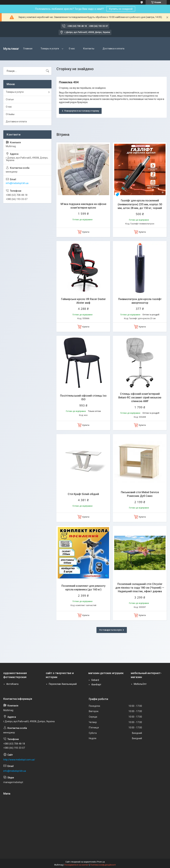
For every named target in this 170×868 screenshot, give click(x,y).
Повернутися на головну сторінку (82, 111)
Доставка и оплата (113, 49)
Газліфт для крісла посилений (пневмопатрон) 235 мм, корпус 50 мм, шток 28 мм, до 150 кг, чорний (140, 204)
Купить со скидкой (121, 9)
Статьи (10, 99)
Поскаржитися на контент (77, 865)
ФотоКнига (12, 684)
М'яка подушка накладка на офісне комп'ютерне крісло (83, 206)
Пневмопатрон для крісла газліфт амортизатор (140, 301)
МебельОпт (140, 684)
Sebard (95, 680)
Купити (86, 232)
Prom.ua (101, 862)
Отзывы (10, 114)
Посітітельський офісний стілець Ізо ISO (83, 398)
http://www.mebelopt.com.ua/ (19, 760)
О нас (72, 49)
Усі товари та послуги (110, 630)
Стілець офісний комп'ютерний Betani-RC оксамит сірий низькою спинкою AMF (140, 398)
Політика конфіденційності (103, 865)
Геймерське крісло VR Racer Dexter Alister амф (83, 301)
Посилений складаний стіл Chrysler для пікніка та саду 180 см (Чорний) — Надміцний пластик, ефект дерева (140, 588)
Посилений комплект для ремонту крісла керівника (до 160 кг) (83, 588)
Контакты (89, 49)
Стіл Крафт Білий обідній (83, 494)
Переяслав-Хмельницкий (63, 684)
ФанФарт (96, 684)
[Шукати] (47, 71)
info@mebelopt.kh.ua (17, 183)
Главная (28, 49)
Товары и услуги (50, 49)
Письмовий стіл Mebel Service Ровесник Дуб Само (140, 494)
